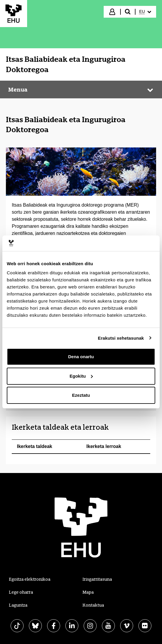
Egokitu (81, 376)
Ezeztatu (81, 395)
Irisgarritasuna (97, 579)
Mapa (88, 592)
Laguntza (18, 605)
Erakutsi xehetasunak (121, 338)
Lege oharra (21, 592)
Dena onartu (81, 357)
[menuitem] (145, 12)
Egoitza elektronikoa (30, 579)
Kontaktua (93, 605)
